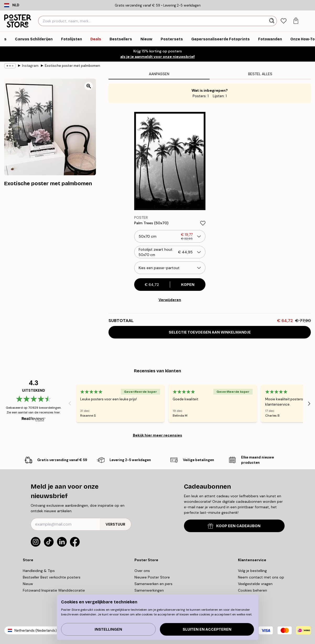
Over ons (142, 571)
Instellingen (108, 629)
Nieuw (28, 584)
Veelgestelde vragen (255, 584)
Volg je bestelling (252, 571)
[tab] (283, 21)
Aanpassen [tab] (159, 74)
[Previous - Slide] (70, 403)
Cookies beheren (252, 590)
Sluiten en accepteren (207, 629)
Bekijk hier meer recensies (157, 435)
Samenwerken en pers (153, 584)
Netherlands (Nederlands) (36, 631)
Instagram (30, 66)
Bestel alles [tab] (260, 74)
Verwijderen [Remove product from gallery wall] (170, 300)
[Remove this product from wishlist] (203, 223)
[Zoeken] (272, 21)
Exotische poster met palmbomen (72, 66)
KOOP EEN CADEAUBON (234, 526)
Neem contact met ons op (261, 577)
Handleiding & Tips (39, 571)
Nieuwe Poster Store (152, 577)
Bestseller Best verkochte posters (52, 577)
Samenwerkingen (149, 590)
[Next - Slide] (309, 403)
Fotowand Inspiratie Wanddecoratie (54, 590)
